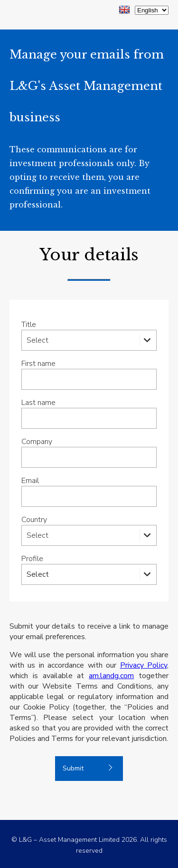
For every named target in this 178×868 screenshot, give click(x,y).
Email (30, 481)
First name (38, 364)
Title (29, 325)
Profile (32, 559)
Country (34, 520)
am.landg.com (111, 676)
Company (37, 442)
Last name (38, 403)
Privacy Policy (144, 665)
